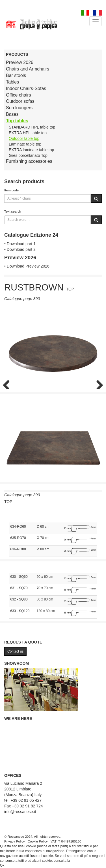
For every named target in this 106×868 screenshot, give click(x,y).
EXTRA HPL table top (28, 133)
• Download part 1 (20, 244)
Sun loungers (19, 108)
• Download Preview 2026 (27, 266)
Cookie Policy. (82, 861)
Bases (12, 114)
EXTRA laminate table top (31, 150)
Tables (12, 82)
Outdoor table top (24, 138)
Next (98, 383)
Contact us (15, 651)
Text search (13, 211)
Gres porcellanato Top (28, 155)
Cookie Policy (38, 841)
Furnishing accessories (29, 161)
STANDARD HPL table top (32, 127)
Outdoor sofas (20, 101)
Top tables (17, 121)
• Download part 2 (20, 249)
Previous (8, 383)
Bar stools (16, 75)
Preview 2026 (20, 62)
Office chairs (19, 95)
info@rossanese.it (20, 812)
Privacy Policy (15, 841)
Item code (11, 190)
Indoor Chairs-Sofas (26, 88)
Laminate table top (25, 144)
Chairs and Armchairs (28, 69)
